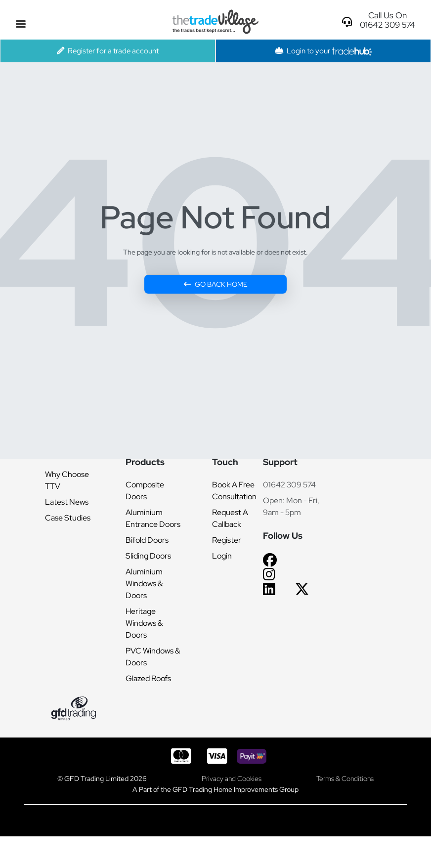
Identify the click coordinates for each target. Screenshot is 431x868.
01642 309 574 (289, 485)
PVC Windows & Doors (153, 657)
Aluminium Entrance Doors (153, 518)
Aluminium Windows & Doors (144, 584)
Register (227, 540)
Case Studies (68, 518)
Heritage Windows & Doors (144, 623)
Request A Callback (230, 518)
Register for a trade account (108, 51)
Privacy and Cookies (232, 778)
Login (222, 556)
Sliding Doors (148, 556)
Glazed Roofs (148, 678)
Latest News (67, 502)
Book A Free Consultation (234, 491)
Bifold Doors (147, 540)
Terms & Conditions (345, 778)
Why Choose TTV (67, 480)
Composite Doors (145, 491)
